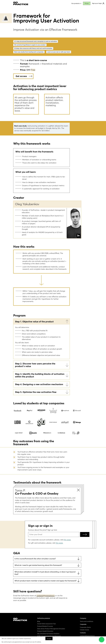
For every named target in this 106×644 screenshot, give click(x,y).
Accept (49, 639)
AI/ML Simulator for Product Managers (49, 636)
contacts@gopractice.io (46, 596)
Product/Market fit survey (45, 626)
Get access (21, 76)
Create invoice (84, 630)
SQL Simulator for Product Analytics (48, 634)
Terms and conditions (87, 621)
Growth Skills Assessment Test (46, 624)
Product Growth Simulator (45, 631)
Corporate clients (85, 627)
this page (67, 540)
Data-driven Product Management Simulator (51, 629)
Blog (39, 621)
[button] (102, 640)
